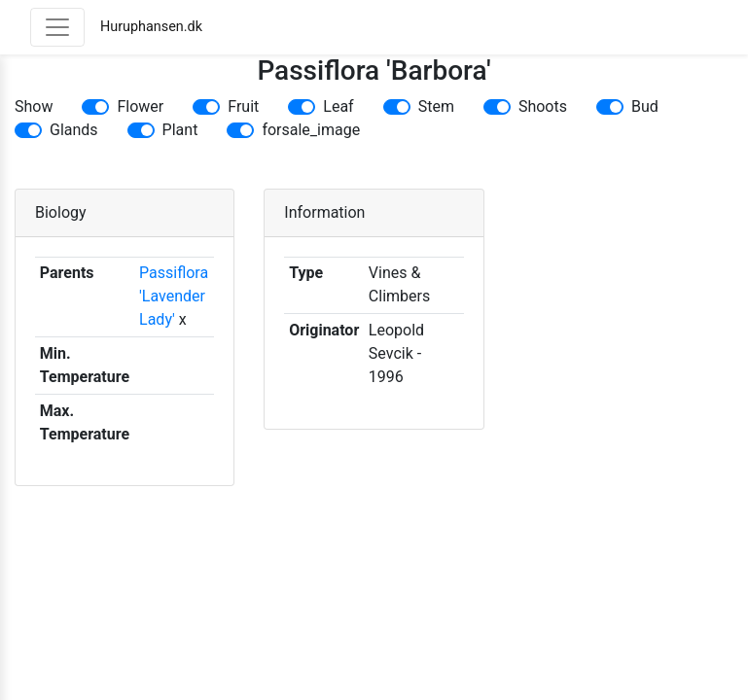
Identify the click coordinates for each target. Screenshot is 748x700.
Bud (645, 106)
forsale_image (311, 130)
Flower (140, 106)
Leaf (338, 106)
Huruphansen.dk (151, 27)
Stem (436, 106)
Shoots (543, 106)
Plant (180, 130)
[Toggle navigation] (57, 27)
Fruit (243, 106)
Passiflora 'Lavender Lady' (174, 296)
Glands (74, 130)
